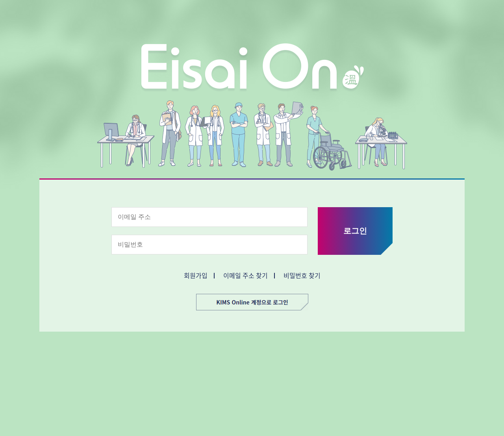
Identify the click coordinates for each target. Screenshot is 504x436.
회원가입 (196, 275)
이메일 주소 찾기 (246, 275)
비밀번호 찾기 (302, 275)
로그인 (355, 231)
